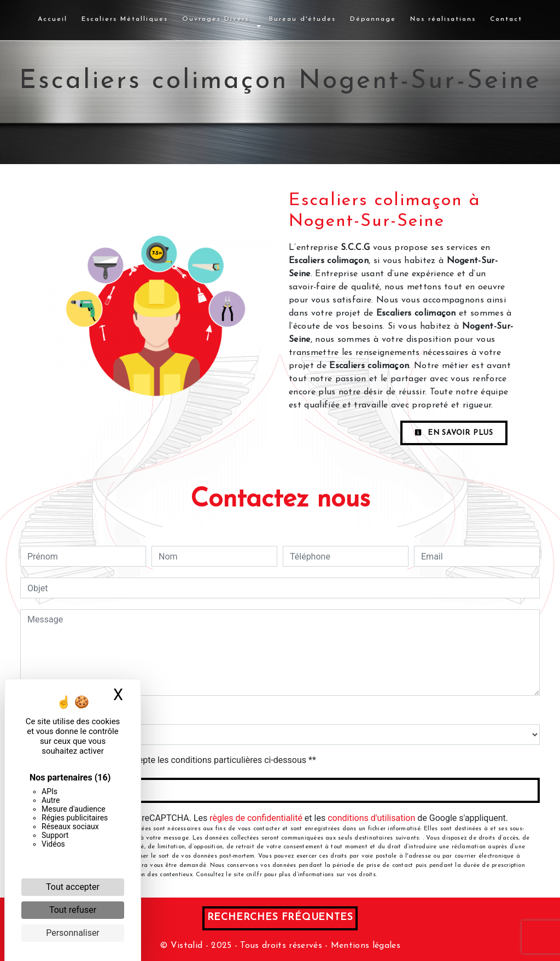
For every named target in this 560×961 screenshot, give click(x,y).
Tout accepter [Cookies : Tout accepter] (73, 887)
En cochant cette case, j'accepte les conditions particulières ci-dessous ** (174, 760)
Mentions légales (364, 946)
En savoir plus (454, 433)
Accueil (52, 19)
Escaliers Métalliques (125, 19)
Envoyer (280, 790)
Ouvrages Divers (216, 19)
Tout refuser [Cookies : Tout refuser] (73, 910)
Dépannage (373, 19)
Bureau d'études (302, 19)
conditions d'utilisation (371, 818)
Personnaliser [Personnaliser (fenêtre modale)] (73, 933)
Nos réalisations (443, 19)
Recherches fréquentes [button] (280, 918)
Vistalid (187, 946)
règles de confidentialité (256, 818)
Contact (506, 19)
